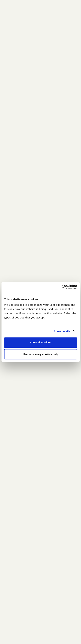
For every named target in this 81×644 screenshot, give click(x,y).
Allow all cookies (40, 342)
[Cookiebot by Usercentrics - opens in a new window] (62, 287)
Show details (62, 331)
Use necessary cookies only (40, 354)
